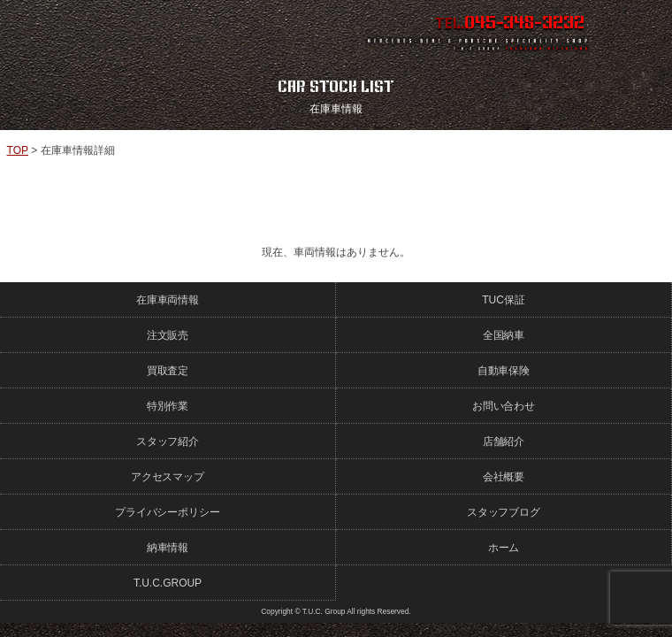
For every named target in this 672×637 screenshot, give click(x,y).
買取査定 (168, 371)
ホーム (504, 548)
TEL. (510, 23)
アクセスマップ (168, 477)
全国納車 (504, 335)
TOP (18, 150)
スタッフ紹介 (168, 441)
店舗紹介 (504, 441)
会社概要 (504, 477)
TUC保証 (504, 300)
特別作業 (168, 406)
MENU (641, 31)
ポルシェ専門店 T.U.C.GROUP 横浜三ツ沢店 (158, 31)
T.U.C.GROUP (168, 583)
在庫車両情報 (168, 300)
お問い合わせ (504, 406)
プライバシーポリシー (168, 512)
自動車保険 (504, 371)
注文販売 (168, 335)
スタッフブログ (504, 512)
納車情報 (168, 548)
